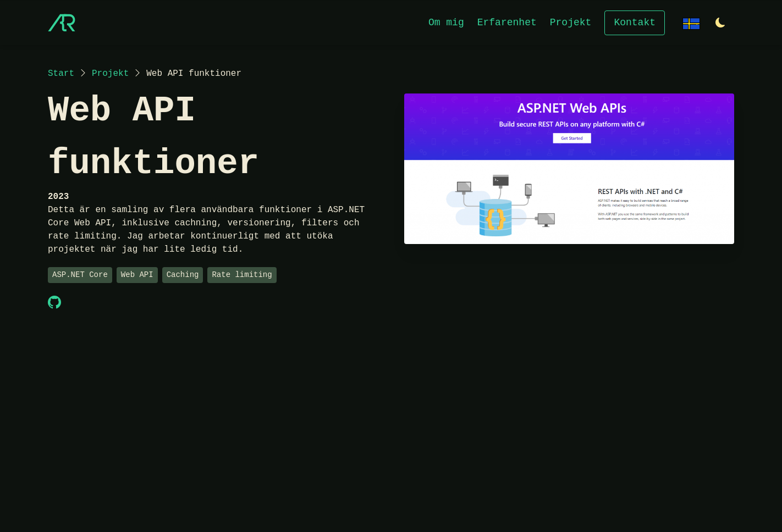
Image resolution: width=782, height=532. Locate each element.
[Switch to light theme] (720, 23)
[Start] (62, 23)
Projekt (571, 22)
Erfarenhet (507, 22)
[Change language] (691, 22)
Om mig (446, 22)
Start (61, 74)
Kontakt (635, 22)
